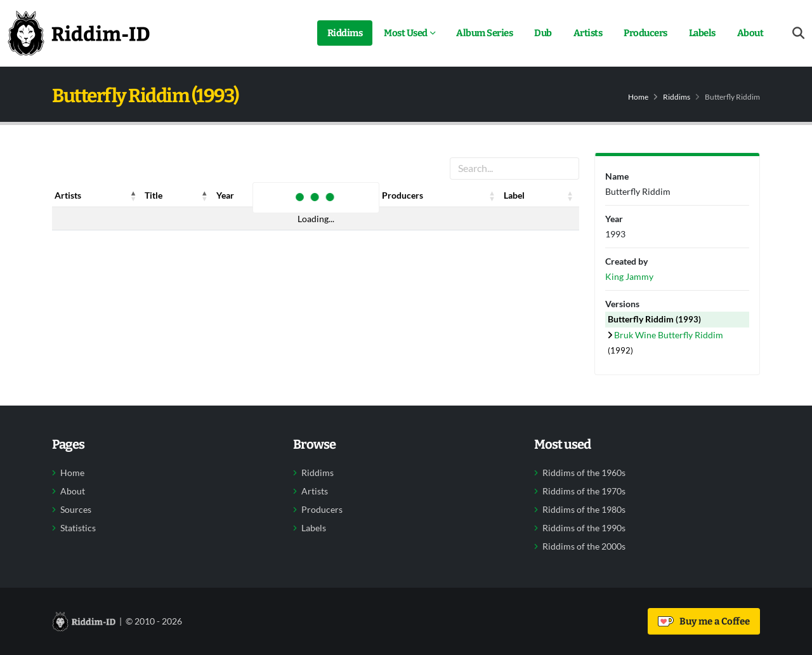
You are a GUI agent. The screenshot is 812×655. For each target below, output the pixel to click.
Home (638, 97)
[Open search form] (798, 33)
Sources (76, 510)
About (750, 33)
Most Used (406, 33)
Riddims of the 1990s (584, 528)
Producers (645, 33)
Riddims (345, 33)
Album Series (484, 33)
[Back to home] (79, 33)
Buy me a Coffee (704, 621)
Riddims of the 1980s (584, 510)
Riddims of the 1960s (584, 473)
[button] (133, 195)
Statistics (78, 528)
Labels (702, 33)
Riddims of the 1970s (584, 491)
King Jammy (629, 276)
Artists (588, 33)
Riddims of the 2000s (584, 546)
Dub (543, 33)
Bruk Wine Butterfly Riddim (669, 335)
